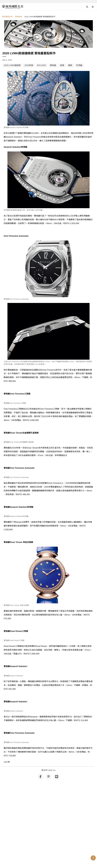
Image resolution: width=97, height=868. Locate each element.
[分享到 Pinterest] (48, 753)
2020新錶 (29, 65)
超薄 (62, 65)
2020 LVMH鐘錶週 (12, 65)
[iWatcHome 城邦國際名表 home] (13, 7)
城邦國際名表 (7, 17)
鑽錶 (70, 65)
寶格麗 (53, 65)
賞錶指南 (18, 17)
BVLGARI (41, 65)
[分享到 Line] (57, 753)
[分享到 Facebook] (40, 753)
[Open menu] (93, 7)
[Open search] (87, 7)
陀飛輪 (79, 65)
